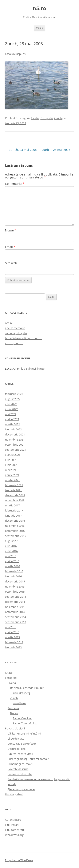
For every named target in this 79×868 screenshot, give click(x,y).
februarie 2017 (14, 510)
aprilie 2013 (12, 632)
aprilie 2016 (12, 561)
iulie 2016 (11, 546)
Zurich (58, 118)
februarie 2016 (14, 571)
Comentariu (15, 184)
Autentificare (13, 820)
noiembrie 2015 (15, 586)
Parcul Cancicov (22, 718)
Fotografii (47, 118)
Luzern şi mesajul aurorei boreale (28, 759)
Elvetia (35, 118)
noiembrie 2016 (15, 526)
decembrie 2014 (15, 602)
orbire (9, 323)
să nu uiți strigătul (16, 333)
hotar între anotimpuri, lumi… (24, 338)
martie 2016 (12, 566)
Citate (9, 673)
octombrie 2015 (15, 592)
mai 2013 (11, 627)
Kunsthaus (19, 703)
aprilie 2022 (12, 419)
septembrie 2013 (15, 622)
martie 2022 (12, 424)
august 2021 (13, 455)
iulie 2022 (11, 404)
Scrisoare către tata (20, 774)
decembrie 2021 (15, 434)
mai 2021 (11, 470)
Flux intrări (12, 825)
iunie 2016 (11, 551)
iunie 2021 (11, 465)
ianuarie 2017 (13, 516)
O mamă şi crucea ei (20, 764)
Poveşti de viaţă (15, 728)
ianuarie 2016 (13, 576)
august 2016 (13, 541)
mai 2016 (11, 556)
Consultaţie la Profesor (22, 744)
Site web (11, 263)
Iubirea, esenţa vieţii (20, 754)
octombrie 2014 (15, 612)
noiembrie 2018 (15, 500)
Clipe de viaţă (16, 739)
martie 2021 (12, 480)
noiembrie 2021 (15, 439)
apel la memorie (15, 328)
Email (10, 247)
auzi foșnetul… (14, 343)
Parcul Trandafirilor (25, 723)
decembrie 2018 (15, 495)
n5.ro (39, 8)
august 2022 (13, 399)
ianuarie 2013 (13, 647)
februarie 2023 (14, 394)
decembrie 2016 (15, 521)
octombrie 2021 (15, 445)
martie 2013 (12, 637)
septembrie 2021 (15, 450)
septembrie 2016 (15, 536)
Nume (11, 230)
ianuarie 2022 (13, 429)
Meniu (39, 28)
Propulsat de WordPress (19, 860)
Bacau (14, 713)
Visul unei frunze (34, 369)
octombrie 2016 (15, 531)
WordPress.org (14, 835)
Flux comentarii (15, 830)
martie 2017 (12, 505)
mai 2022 (11, 414)
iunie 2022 (11, 409)
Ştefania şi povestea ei (21, 789)
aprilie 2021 (12, 475)
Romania (13, 708)
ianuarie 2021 (13, 490)
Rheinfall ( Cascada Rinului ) (27, 688)
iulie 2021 (11, 460)
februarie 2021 (14, 485)
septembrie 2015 (15, 597)
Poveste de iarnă (18, 769)
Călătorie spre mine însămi (24, 733)
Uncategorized (14, 794)
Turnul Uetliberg (20, 693)
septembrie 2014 (15, 617)
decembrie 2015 (15, 581)
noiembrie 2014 (15, 607)
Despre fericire (17, 749)
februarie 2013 (14, 642)
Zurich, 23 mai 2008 (21, 150)
